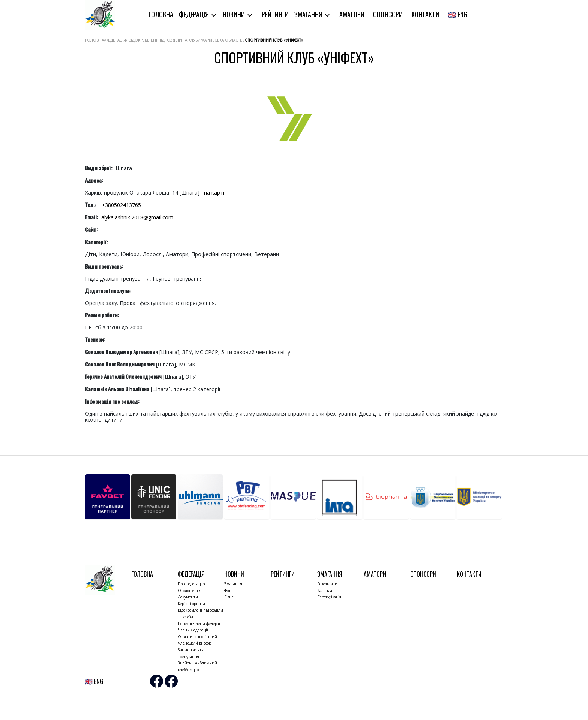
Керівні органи (191, 604)
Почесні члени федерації (201, 624)
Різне (229, 597)
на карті (214, 193)
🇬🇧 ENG (457, 14)
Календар (326, 591)
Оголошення (190, 591)
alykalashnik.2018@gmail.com (137, 217)
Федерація (195, 14)
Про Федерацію (191, 584)
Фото (228, 591)
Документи (188, 597)
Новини (235, 14)
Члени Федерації (193, 630)
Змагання (309, 14)
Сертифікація (329, 597)
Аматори (352, 14)
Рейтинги (275, 14)
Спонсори (388, 14)
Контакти (425, 14)
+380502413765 (121, 205)
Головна (161, 14)
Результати (327, 584)
